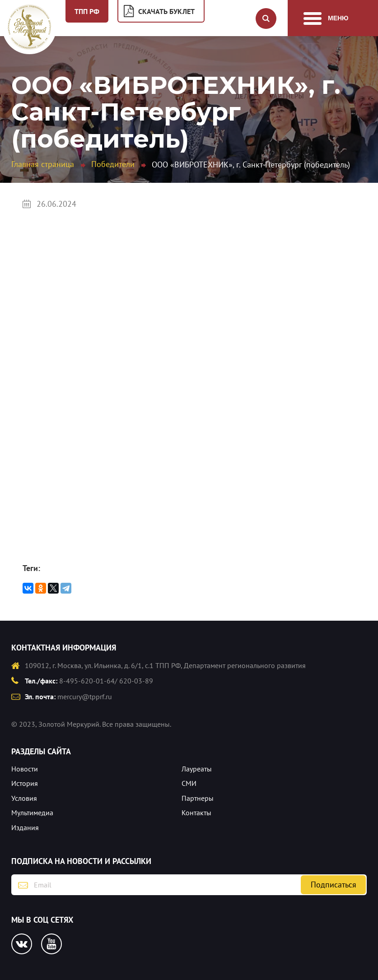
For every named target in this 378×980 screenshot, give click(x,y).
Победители (113, 164)
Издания (25, 827)
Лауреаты (197, 769)
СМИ (189, 783)
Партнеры (198, 798)
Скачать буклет (166, 11)
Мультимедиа (32, 813)
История (25, 783)
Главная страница (43, 164)
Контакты (196, 813)
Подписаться (334, 885)
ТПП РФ (87, 11)
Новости (25, 769)
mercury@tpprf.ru (85, 697)
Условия (24, 798)
